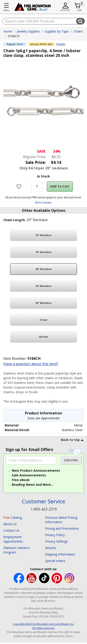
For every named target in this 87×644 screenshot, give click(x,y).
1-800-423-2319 (44, 509)
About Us (10, 524)
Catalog (13, 517)
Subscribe (71, 460)
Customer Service (43, 501)
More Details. (44, 203)
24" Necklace (43, 286)
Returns (51, 548)
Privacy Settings (56, 541)
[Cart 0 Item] (78, 6)
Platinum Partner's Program (17, 550)
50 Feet (43, 337)
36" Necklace (43, 303)
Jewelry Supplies (28, 31)
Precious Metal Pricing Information (61, 520)
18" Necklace (43, 252)
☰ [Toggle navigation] (6, 5)
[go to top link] (72, 440)
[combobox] (43, 21)
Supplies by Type (57, 31)
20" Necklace (43, 269)
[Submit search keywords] (80, 21)
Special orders (55, 561)
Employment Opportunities (13, 539)
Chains (78, 31)
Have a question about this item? (31, 364)
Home (8, 31)
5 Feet (43, 320)
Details (61, 44)
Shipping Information (60, 554)
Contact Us (11, 530)
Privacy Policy (55, 535)
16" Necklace (43, 235)
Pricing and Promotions (62, 528)
